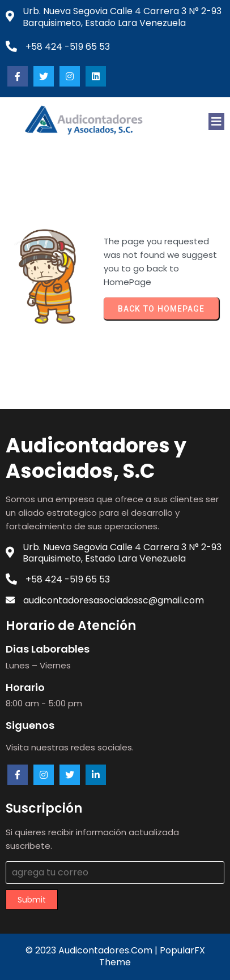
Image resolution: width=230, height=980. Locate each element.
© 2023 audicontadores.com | (93, 950)
